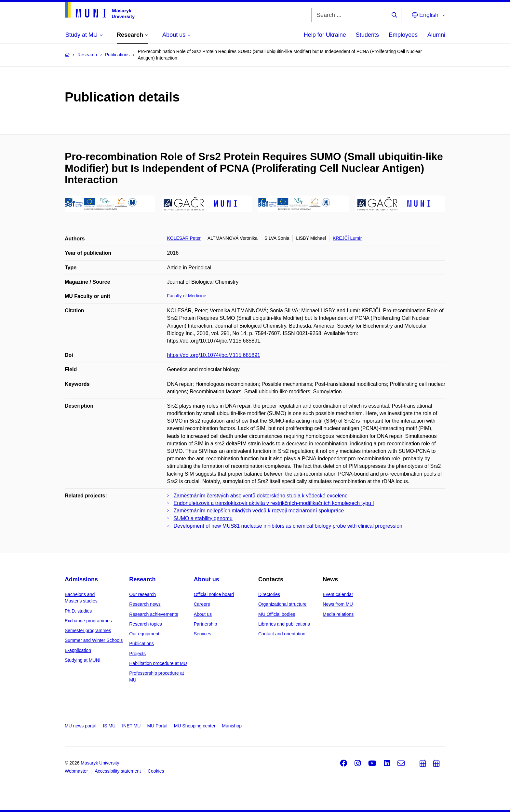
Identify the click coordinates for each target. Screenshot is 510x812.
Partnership (206, 624)
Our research (142, 594)
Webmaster (76, 771)
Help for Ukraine (325, 35)
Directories (269, 594)
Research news (145, 604)
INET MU (131, 726)
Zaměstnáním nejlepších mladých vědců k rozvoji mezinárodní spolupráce (259, 511)
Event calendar (338, 594)
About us (207, 579)
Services (203, 634)
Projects (137, 654)
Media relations (338, 614)
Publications (141, 643)
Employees (403, 35)
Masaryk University (100, 763)
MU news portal (81, 726)
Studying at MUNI (83, 660)
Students (367, 35)
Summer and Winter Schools (94, 640)
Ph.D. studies (78, 611)
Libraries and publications (284, 624)
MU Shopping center (195, 726)
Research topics (145, 624)
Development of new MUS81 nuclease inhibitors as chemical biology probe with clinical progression (288, 526)
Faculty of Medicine (187, 296)
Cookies (156, 771)
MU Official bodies (277, 614)
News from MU (338, 604)
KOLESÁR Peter (184, 238)
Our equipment (144, 634)
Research (142, 579)
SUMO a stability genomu (203, 518)
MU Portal (157, 726)
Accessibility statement (118, 771)
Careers (202, 604)
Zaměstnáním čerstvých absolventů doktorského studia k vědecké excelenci (261, 496)
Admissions (81, 579)
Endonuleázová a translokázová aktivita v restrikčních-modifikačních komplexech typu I (274, 503)
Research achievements (154, 614)
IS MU (109, 726)
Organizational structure (282, 604)
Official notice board (214, 594)
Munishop (232, 726)
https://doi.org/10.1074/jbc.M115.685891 (214, 355)
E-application (78, 650)
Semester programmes (88, 630)
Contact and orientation (282, 634)
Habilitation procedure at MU (158, 663)
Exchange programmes (88, 621)
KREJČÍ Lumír (347, 238)
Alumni (436, 35)
